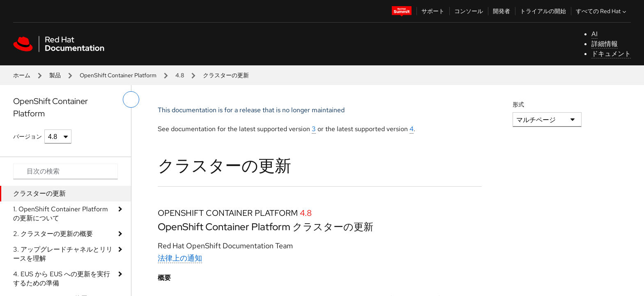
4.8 (180, 75)
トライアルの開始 (543, 11)
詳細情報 (605, 44)
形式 (518, 104)
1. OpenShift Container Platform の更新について (61, 214)
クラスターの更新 (39, 193)
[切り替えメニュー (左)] (131, 99)
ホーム (22, 75)
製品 (55, 75)
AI (595, 34)
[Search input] (66, 171)
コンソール (469, 11)
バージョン (28, 136)
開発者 (501, 11)
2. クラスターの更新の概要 (53, 234)
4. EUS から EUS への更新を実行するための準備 (62, 279)
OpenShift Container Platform (118, 75)
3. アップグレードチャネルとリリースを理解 (63, 254)
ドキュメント (611, 54)
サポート (433, 11)
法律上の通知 (180, 258)
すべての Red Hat (602, 11)
